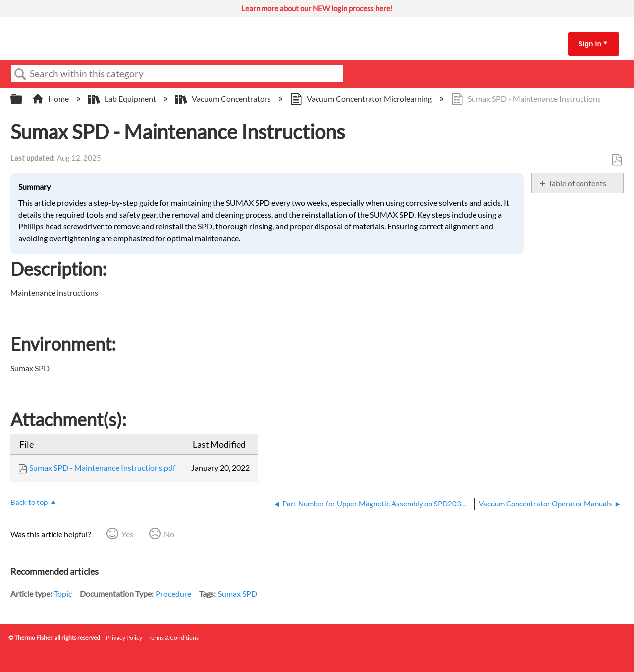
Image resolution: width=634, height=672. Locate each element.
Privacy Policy (124, 638)
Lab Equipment (123, 98)
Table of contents (577, 183)
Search (20, 74)
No (169, 534)
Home (51, 98)
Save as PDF (616, 160)
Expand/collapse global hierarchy (23, 99)
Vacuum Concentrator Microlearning (362, 98)
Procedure (173, 593)
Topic (63, 593)
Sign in (590, 44)
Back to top (29, 502)
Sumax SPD (238, 593)
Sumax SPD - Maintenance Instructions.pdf (102, 468)
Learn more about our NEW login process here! (317, 8)
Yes (127, 534)
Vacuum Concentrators (224, 98)
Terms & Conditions (173, 638)
